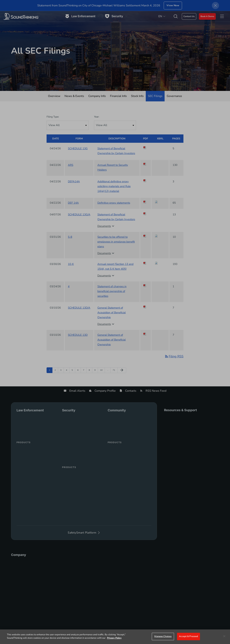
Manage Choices (163, 636)
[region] (115, 637)
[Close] (224, 636)
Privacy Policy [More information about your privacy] (114, 638)
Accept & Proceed (188, 636)
